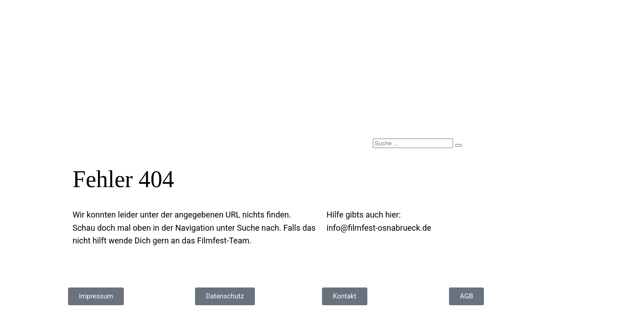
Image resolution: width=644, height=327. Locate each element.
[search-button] (459, 145)
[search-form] (413, 143)
